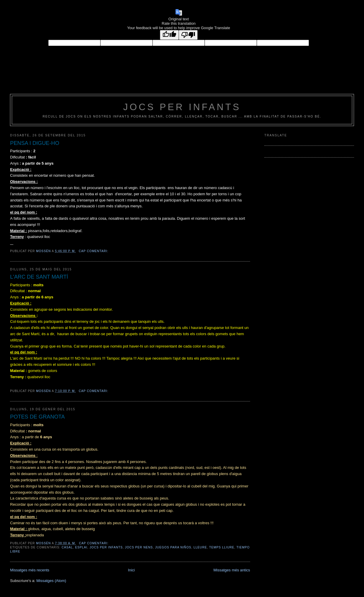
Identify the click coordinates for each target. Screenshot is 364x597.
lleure (200, 547)
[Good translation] (169, 35)
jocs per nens (139, 547)
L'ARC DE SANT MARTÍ (39, 277)
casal (67, 547)
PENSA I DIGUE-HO (35, 143)
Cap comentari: (94, 251)
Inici (131, 570)
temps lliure (222, 547)
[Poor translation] (188, 35)
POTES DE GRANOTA (37, 417)
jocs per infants (182, 107)
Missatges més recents (30, 570)
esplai (81, 547)
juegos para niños (173, 547)
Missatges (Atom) (51, 581)
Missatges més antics (232, 570)
